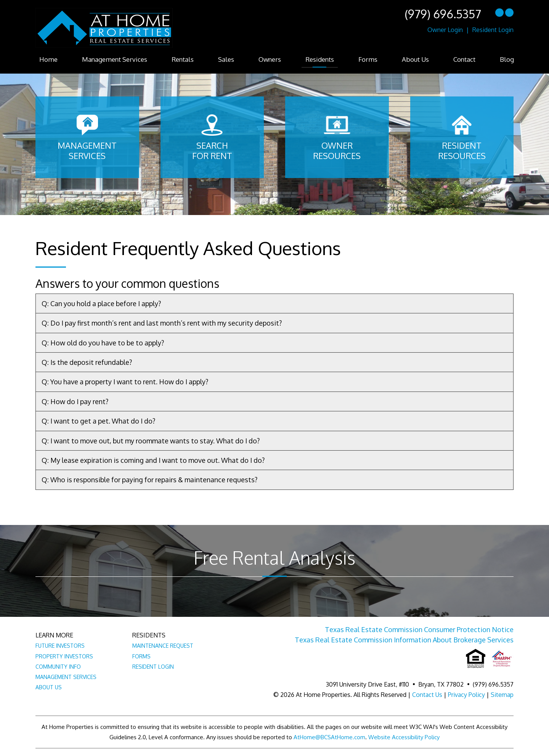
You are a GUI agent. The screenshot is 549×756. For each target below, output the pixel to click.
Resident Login (493, 30)
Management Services (115, 59)
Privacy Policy (466, 695)
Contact (464, 59)
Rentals (183, 59)
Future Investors (60, 646)
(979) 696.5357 (443, 14)
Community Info (58, 667)
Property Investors (64, 656)
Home (48, 59)
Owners (270, 59)
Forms (368, 59)
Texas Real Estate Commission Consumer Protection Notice (419, 629)
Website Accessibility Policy (404, 737)
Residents (320, 59)
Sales (226, 59)
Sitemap (502, 695)
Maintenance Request (163, 646)
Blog (507, 59)
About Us (415, 59)
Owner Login (445, 30)
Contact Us (427, 695)
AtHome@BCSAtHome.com (329, 737)
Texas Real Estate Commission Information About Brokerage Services (404, 640)
